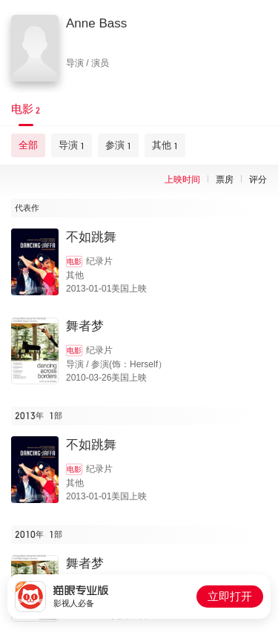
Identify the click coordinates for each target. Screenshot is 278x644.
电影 (74, 262)
